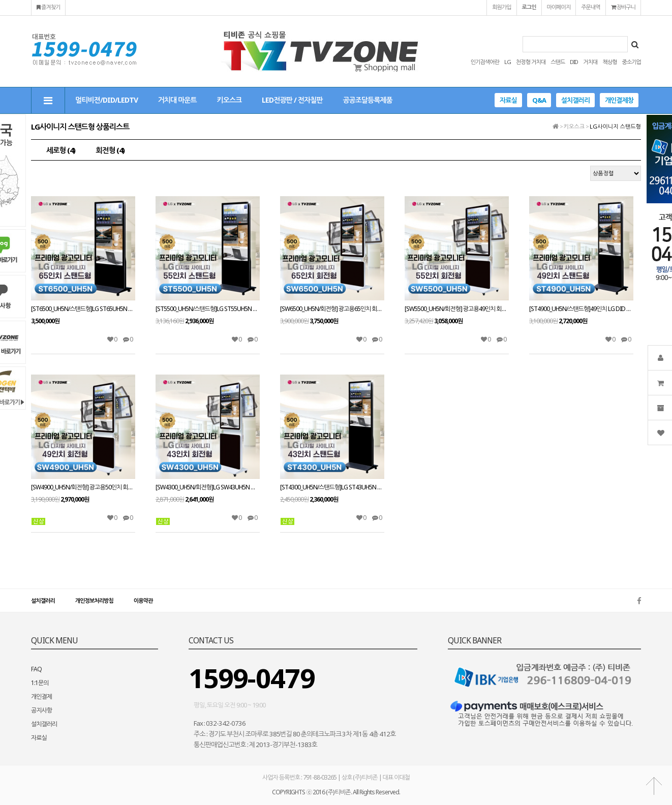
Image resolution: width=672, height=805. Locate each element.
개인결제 (41, 696)
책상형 (609, 62)
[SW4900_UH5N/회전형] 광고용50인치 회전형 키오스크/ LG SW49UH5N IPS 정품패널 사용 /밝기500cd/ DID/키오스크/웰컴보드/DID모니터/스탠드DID (83, 487)
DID (574, 62)
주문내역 (590, 7)
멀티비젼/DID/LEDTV (106, 100)
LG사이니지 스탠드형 (615, 126)
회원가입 (501, 7)
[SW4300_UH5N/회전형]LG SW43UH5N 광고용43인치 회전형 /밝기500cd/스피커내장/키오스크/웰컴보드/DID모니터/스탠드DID (208, 487)
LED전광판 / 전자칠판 (292, 100)
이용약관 (143, 600)
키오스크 (230, 100)
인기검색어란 (485, 62)
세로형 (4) (61, 150)
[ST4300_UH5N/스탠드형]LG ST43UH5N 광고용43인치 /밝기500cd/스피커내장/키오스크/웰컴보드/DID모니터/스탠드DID (332, 487)
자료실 (508, 100)
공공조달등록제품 (367, 100)
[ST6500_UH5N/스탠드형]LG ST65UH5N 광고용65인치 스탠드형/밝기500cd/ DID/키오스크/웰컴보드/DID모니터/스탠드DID (83, 309)
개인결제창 (619, 100)
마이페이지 (559, 7)
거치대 (590, 62)
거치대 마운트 (177, 100)
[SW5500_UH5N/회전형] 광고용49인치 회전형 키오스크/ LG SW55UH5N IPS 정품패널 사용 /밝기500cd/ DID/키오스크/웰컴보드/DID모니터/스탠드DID (457, 309)
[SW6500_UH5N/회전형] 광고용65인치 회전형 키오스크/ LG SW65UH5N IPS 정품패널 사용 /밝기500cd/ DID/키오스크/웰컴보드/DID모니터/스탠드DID (332, 309)
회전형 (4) (110, 150)
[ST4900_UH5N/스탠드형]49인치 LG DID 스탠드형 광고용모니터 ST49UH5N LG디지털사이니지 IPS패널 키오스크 (581, 309)
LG (508, 62)
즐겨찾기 (48, 7)
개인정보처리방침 (94, 600)
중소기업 (632, 62)
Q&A (539, 100)
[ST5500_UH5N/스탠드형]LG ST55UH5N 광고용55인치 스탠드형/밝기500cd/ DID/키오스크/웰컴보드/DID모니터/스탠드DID (208, 309)
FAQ (36, 669)
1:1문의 (40, 683)
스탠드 (558, 62)
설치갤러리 (575, 100)
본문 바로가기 (0, 0)
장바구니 (623, 7)
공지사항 (41, 710)
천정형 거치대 (531, 62)
